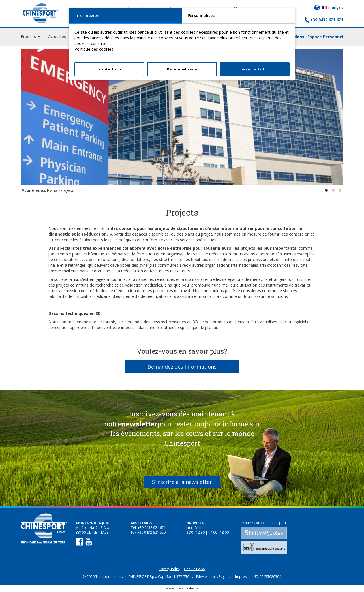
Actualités (57, 37)
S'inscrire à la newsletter (182, 482)
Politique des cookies (94, 49)
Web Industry (189, 588)
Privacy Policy (170, 569)
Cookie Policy (195, 569)
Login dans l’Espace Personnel (313, 37)
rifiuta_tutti (109, 69)
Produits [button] (30, 37)
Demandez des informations (182, 367)
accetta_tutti (255, 69)
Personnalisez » (182, 69)
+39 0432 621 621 (327, 20)
